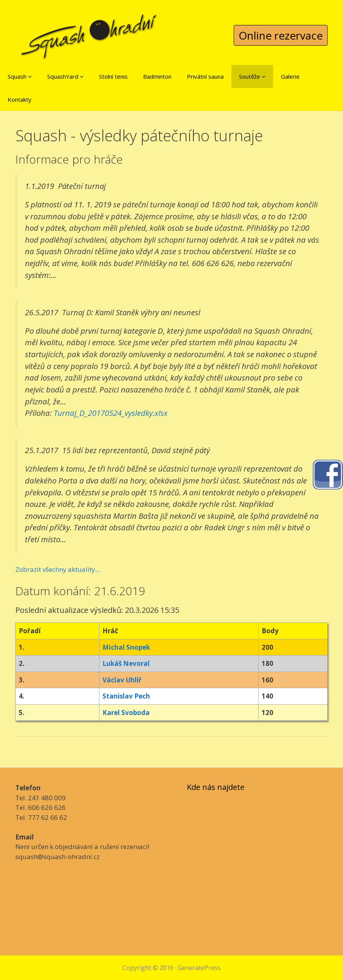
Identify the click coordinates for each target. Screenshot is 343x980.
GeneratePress (199, 968)
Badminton (157, 76)
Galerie (290, 76)
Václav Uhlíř (122, 680)
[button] (30, 76)
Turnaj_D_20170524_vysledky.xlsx (111, 413)
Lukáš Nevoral (126, 663)
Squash (20, 76)
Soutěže (252, 76)
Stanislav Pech (126, 696)
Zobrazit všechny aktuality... (58, 569)
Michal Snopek (126, 647)
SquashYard (65, 76)
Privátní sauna (205, 76)
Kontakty (20, 99)
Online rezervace (281, 35)
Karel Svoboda (126, 713)
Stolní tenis (113, 76)
